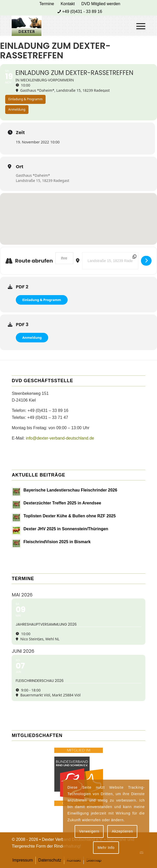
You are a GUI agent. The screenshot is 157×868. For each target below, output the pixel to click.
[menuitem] (47, 4)
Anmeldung (32, 337)
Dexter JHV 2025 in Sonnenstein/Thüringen (66, 529)
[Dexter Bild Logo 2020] (65, 26)
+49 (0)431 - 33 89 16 (82, 11)
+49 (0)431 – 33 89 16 (48, 410)
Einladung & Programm (42, 300)
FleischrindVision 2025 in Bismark (57, 542)
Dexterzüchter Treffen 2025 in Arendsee (62, 503)
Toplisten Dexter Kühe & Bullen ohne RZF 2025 (69, 516)
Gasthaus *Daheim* (33, 175)
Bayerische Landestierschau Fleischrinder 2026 (70, 490)
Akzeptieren (122, 831)
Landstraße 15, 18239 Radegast (42, 180)
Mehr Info (106, 848)
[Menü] (138, 26)
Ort (20, 167)
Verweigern (89, 831)
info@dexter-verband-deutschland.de (60, 438)
